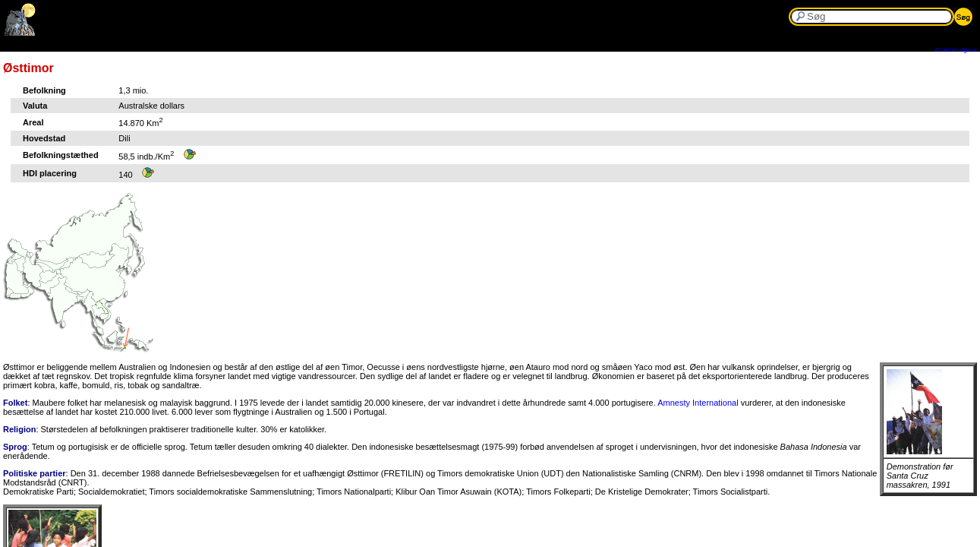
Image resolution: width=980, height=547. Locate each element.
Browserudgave (956, 50)
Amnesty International (698, 403)
